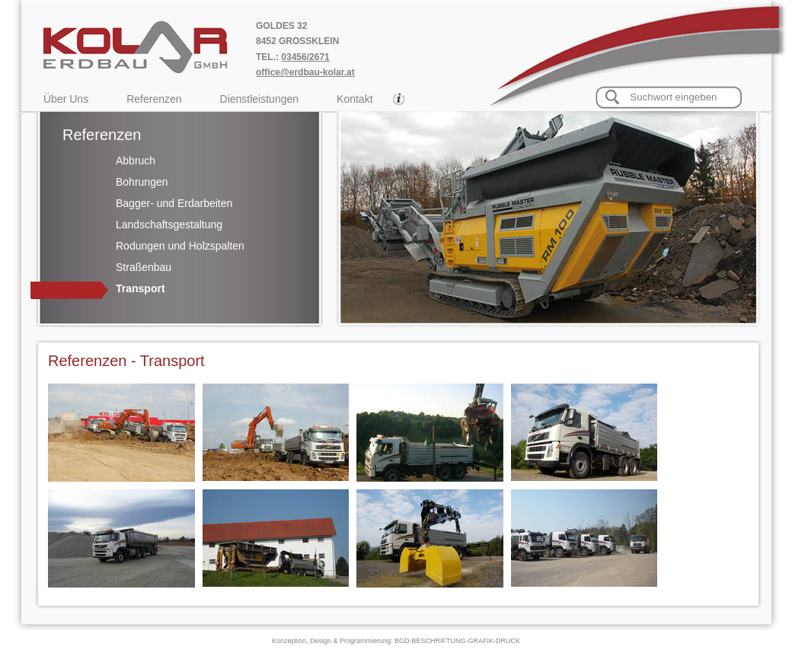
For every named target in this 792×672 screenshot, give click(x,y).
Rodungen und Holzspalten (180, 246)
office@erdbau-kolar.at (305, 72)
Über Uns (66, 99)
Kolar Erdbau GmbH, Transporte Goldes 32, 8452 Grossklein (150, 46)
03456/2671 (305, 57)
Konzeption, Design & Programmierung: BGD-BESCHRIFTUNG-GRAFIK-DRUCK (396, 641)
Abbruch (136, 161)
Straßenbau (144, 267)
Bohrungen (142, 182)
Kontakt (354, 99)
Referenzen (154, 99)
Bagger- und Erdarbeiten (174, 203)
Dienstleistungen (260, 99)
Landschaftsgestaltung (169, 225)
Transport (141, 288)
